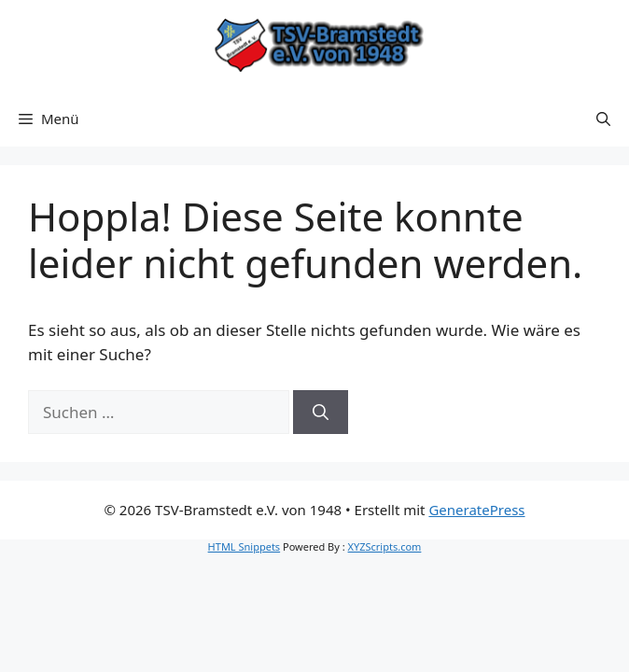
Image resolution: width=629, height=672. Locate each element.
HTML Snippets (245, 546)
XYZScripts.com (385, 546)
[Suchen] (321, 413)
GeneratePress (476, 510)
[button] (603, 119)
